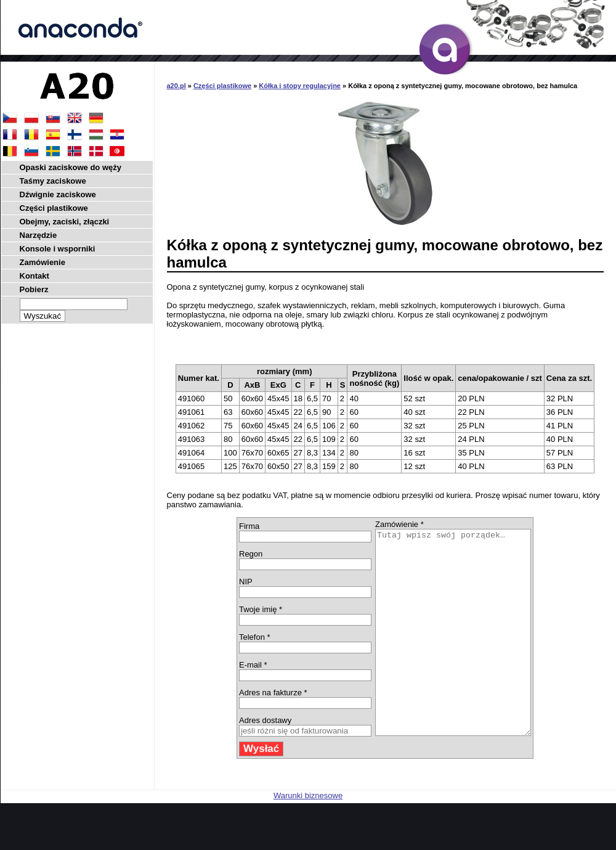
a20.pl (176, 86)
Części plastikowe (222, 86)
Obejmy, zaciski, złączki (65, 222)
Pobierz (34, 289)
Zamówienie (43, 262)
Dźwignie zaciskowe (58, 194)
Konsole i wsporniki (58, 249)
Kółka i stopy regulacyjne (300, 86)
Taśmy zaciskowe (53, 181)
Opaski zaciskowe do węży (71, 167)
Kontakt (34, 276)
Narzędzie (38, 235)
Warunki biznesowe (308, 836)
